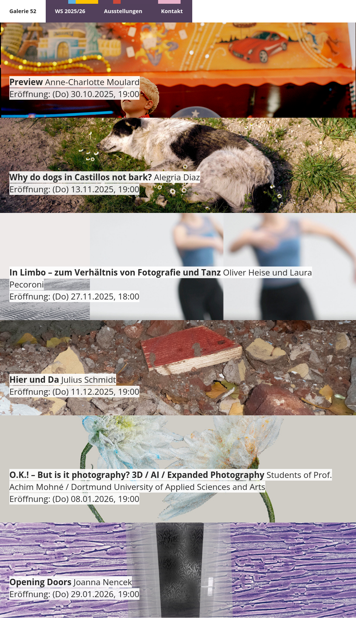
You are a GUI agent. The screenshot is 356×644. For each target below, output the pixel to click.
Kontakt (172, 11)
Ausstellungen (123, 11)
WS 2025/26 (70, 11)
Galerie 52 (23, 11)
